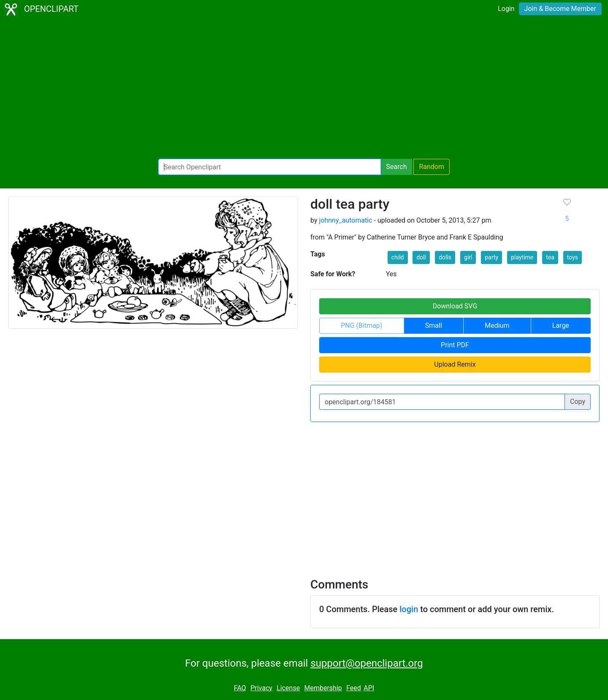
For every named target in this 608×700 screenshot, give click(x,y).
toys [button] (573, 257)
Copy (578, 402)
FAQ (240, 688)
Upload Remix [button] (455, 364)
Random (432, 167)
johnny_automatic (345, 220)
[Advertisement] (304, 89)
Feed (354, 688)
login (409, 609)
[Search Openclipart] (270, 167)
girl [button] (468, 257)
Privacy (261, 688)
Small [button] (434, 325)
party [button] (491, 257)
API (369, 688)
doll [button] (421, 257)
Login (506, 9)
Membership (323, 688)
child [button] (398, 257)
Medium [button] (497, 325)
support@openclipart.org (366, 663)
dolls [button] (445, 257)
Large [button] (561, 325)
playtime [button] (522, 257)
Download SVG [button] (455, 306)
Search (396, 167)
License (288, 688)
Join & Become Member (560, 9)
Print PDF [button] (455, 345)
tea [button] (550, 257)
